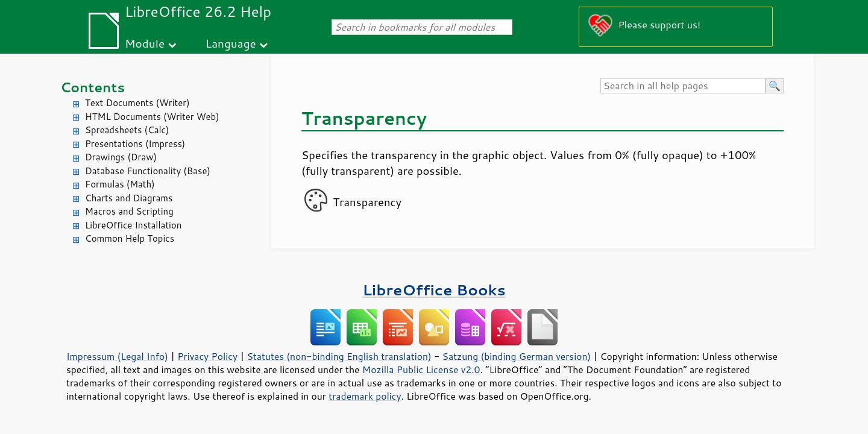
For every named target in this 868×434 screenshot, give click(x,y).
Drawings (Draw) (121, 157)
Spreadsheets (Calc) (127, 130)
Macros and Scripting (129, 211)
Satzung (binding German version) (517, 356)
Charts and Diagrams (129, 198)
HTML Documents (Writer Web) (152, 117)
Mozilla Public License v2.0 (421, 370)
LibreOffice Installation (133, 225)
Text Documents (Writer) (137, 103)
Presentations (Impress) (135, 144)
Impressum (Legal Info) (117, 356)
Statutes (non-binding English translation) (339, 356)
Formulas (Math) (120, 184)
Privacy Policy (207, 356)
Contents (93, 87)
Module (145, 43)
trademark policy (365, 396)
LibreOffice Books (434, 290)
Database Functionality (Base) (148, 171)
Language (231, 43)
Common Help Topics (130, 238)
